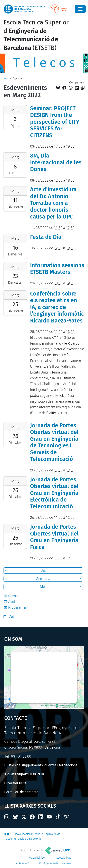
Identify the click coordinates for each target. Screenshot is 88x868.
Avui (12, 602)
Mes (43, 587)
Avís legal (22, 863)
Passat (14, 596)
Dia (43, 570)
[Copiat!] (83, 88)
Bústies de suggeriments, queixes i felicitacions (41, 765)
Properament (18, 607)
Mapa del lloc (37, 858)
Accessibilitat (63, 858)
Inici (6, 78)
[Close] (80, 9)
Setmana (43, 579)
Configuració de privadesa (55, 863)
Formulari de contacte (21, 792)
